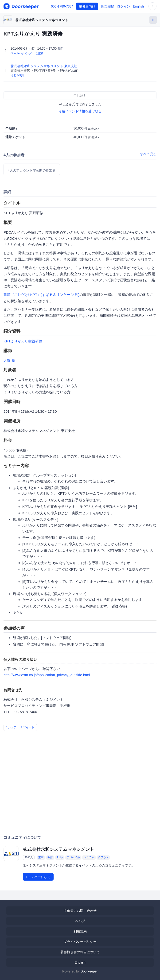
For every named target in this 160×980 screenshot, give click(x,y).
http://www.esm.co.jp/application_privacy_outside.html (47, 675)
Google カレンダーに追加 (27, 53)
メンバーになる (38, 877)
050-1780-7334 (62, 6)
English (138, 6)
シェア (11, 727)
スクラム (89, 857)
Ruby (60, 857)
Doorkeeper (89, 971)
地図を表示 (18, 75)
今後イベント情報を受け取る (80, 111)
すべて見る (148, 154)
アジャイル (73, 857)
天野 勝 (9, 360)
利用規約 (80, 931)
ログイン (124, 6)
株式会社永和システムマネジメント (42, 20)
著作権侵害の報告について (80, 952)
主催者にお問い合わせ (80, 911)
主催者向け (87, 6)
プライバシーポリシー (80, 942)
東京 (41, 857)
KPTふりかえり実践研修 (23, 341)
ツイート (28, 727)
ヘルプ (80, 921)
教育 (50, 857)
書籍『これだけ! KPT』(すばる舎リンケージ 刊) (41, 295)
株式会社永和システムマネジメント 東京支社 (44, 66)
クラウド (103, 857)
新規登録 (108, 6)
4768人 (29, 857)
